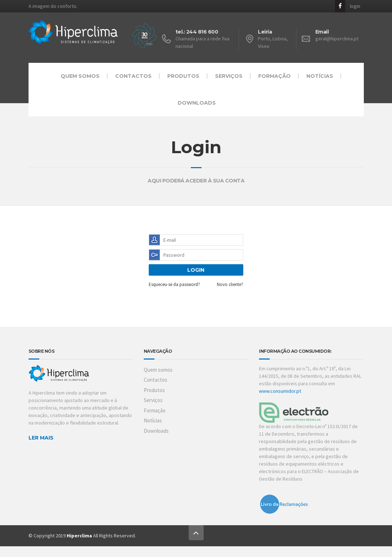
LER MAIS (41, 437)
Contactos (133, 76)
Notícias (320, 76)
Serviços (229, 76)
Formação (274, 76)
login (355, 5)
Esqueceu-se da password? (174, 284)
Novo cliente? (230, 284)
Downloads (197, 102)
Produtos (183, 76)
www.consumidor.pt (280, 391)
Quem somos (80, 76)
